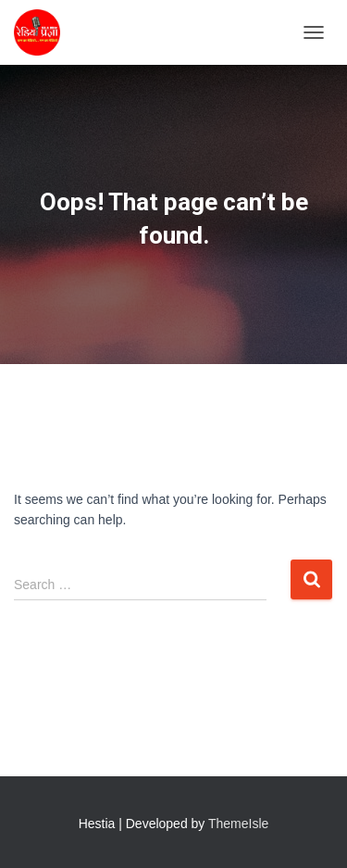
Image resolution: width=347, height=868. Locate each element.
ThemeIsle (238, 824)
